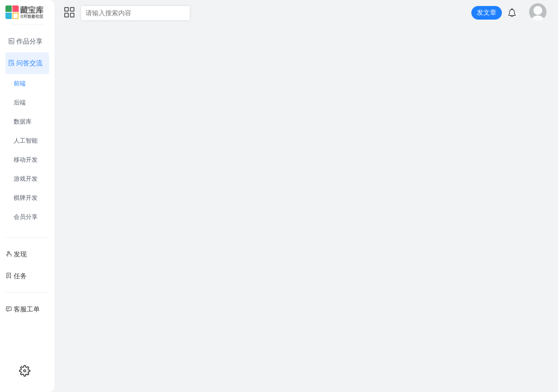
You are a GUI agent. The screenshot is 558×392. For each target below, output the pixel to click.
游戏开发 (26, 179)
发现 (16, 254)
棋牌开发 (26, 198)
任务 (16, 276)
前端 (20, 83)
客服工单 (23, 309)
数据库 (23, 121)
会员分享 (26, 217)
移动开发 (26, 160)
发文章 (487, 13)
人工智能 (26, 140)
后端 (20, 102)
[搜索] (181, 14)
